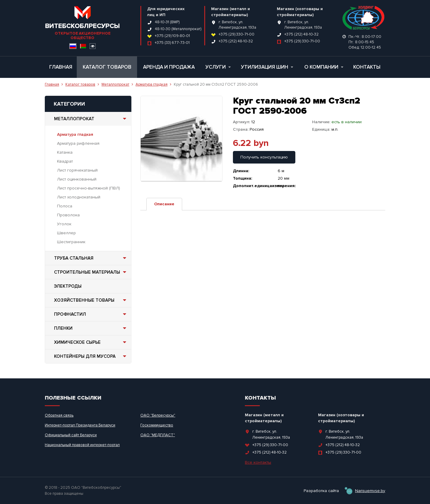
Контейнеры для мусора (91, 356)
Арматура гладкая (152, 84)
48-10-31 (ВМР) (167, 22)
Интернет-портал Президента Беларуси (80, 425)
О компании (324, 67)
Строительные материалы (91, 272)
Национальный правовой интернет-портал (82, 445)
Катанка (65, 152)
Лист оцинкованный (77, 179)
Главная (61, 67)
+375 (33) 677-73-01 (172, 43)
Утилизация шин (267, 67)
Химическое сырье (91, 342)
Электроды (68, 286)
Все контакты (258, 462)
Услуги (218, 67)
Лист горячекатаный (77, 170)
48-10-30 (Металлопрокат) (178, 29)
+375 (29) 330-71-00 (236, 34)
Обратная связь (59, 415)
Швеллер (66, 233)
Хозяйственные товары (91, 300)
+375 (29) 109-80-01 (172, 36)
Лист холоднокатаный (79, 197)
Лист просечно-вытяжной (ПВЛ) (89, 188)
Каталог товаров (107, 67)
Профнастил (91, 314)
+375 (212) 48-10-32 (236, 41)
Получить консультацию (264, 157)
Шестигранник (71, 242)
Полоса (65, 206)
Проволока (68, 215)
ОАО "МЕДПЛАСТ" (158, 435)
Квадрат (65, 161)
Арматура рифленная (78, 143)
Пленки (91, 328)
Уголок (64, 224)
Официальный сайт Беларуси (71, 435)
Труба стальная (91, 258)
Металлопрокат (115, 84)
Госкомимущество (157, 425)
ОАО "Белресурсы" (158, 415)
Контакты (367, 67)
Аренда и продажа (169, 67)
